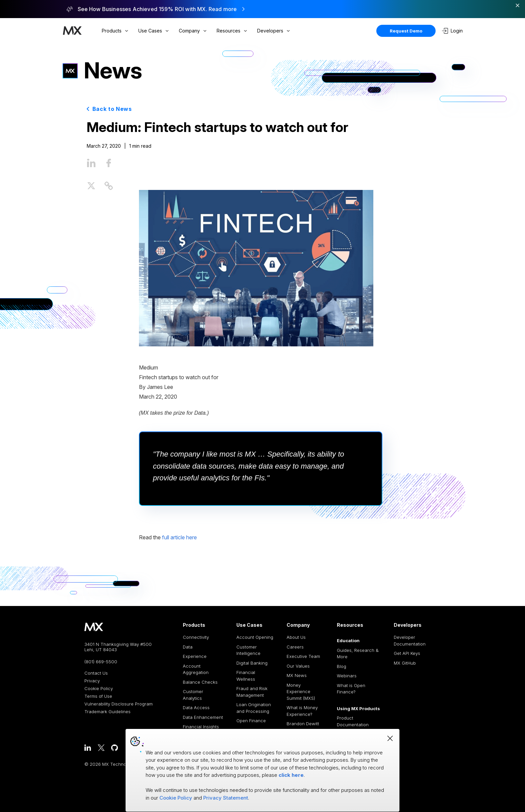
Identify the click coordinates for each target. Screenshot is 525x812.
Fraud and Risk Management (252, 692)
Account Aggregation (196, 669)
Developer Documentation (410, 640)
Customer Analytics (193, 695)
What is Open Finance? (351, 689)
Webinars (347, 676)
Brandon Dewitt (303, 724)
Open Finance (251, 721)
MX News (297, 675)
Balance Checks (200, 682)
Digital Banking (252, 663)
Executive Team (303, 656)
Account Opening (255, 637)
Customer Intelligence (248, 650)
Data (188, 647)
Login (452, 31)
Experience (195, 656)
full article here (179, 537)
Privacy (92, 681)
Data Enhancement (203, 717)
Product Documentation (353, 721)
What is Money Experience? (302, 711)
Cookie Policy (99, 689)
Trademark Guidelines (107, 712)
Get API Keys (407, 653)
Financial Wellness (246, 676)
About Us (296, 637)
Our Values (298, 666)
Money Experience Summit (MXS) (301, 692)
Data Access (196, 707)
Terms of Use (98, 696)
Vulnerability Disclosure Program (119, 704)
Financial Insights (201, 727)
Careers (295, 647)
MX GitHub (405, 663)
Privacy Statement (226, 798)
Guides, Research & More (358, 654)
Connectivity (196, 637)
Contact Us (96, 673)
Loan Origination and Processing (254, 708)
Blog (342, 666)
